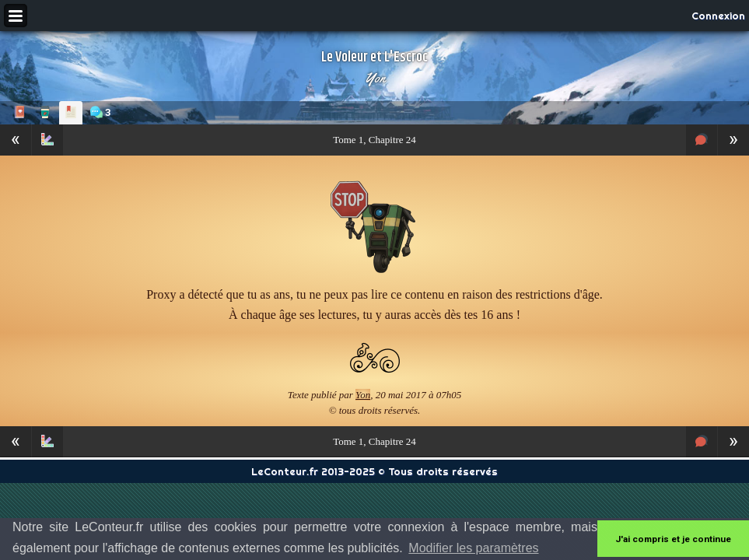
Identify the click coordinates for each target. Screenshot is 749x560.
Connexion (718, 16)
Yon (375, 78)
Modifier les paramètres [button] (473, 548)
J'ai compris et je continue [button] (673, 539)
